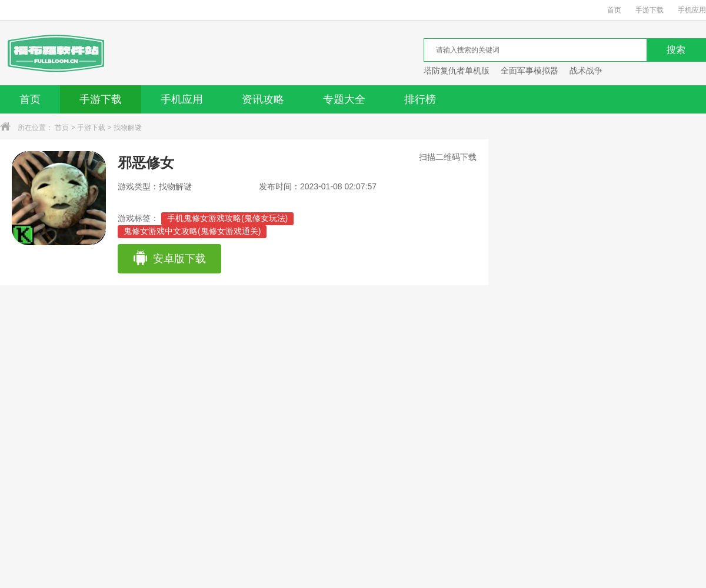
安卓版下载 (169, 259)
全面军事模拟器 (529, 71)
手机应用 (692, 10)
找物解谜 (128, 128)
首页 (614, 10)
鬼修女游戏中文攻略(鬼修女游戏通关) (192, 231)
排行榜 (420, 99)
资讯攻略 (263, 99)
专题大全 (344, 99)
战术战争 (586, 71)
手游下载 (650, 10)
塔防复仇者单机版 (457, 71)
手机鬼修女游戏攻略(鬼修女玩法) (227, 218)
